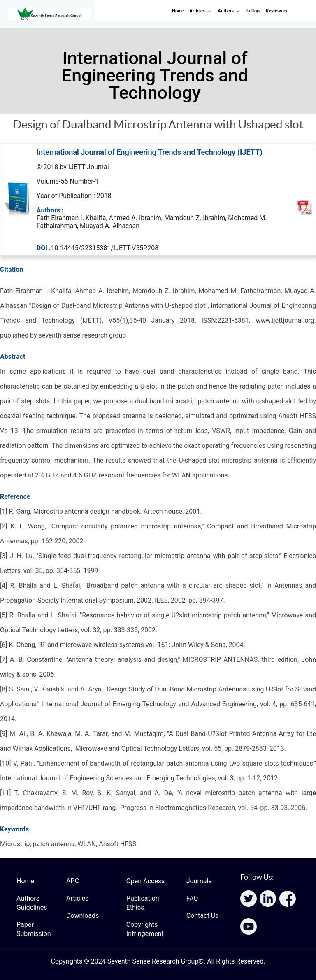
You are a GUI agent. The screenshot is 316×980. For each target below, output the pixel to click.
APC (73, 881)
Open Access (145, 881)
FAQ (192, 898)
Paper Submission (34, 929)
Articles (77, 898)
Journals (199, 881)
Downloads (82, 916)
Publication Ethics (143, 903)
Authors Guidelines (32, 903)
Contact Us (203, 916)
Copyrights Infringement (145, 929)
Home (25, 881)
